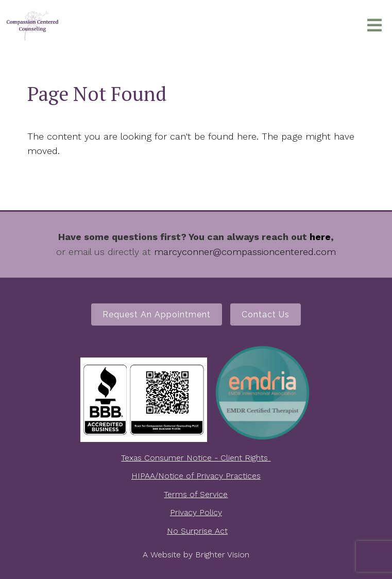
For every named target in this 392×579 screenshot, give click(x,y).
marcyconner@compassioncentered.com (245, 252)
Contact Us (266, 314)
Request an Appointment (157, 314)
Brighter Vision (222, 555)
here (320, 237)
